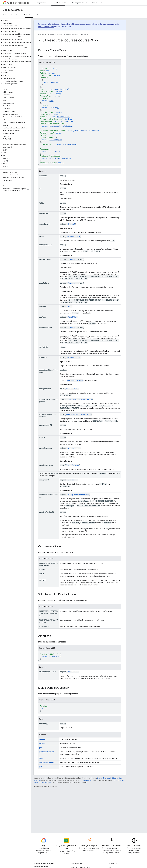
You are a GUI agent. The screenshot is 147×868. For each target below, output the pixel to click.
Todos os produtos (77, 3)
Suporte (40, 15)
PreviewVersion (69, 144)
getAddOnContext (47, 752)
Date (51, 101)
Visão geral (7, 15)
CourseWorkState (61, 89)
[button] (15, 20)
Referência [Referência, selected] (29, 15)
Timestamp (72, 259)
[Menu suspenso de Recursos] (102, 3)
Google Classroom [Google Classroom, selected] (58, 3)
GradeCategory (56, 140)
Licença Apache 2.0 (87, 780)
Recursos (96, 3)
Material (55, 82)
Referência (85, 35)
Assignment (54, 151)
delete (42, 744)
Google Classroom (13, 10)
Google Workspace (56, 35)
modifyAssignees (46, 762)
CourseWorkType (64, 117)
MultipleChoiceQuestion (60, 158)
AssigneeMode (66, 121)
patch (42, 767)
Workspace (18, 3)
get (41, 748)
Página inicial (42, 3)
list (41, 758)
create (42, 739)
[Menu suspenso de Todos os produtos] (87, 3)
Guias (18, 15)
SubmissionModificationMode (86, 131)
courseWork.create (75, 380)
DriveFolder (55, 656)
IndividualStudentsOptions (61, 126)
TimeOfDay (54, 108)
